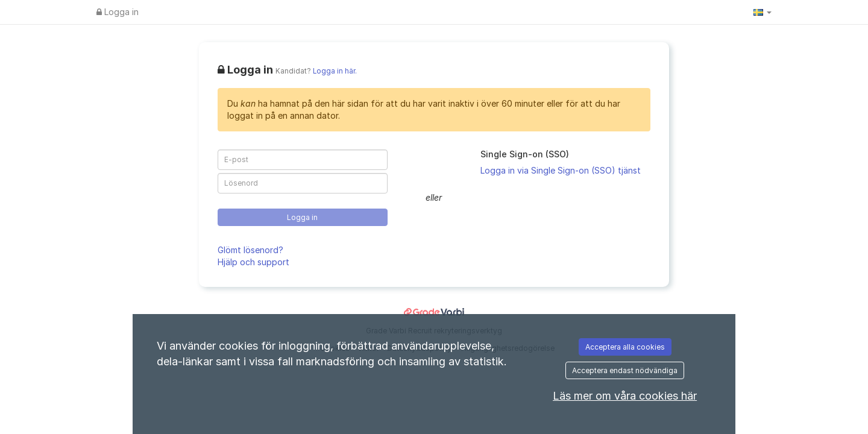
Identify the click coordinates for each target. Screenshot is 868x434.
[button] (763, 12)
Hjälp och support (253, 262)
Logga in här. (335, 71)
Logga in (118, 12)
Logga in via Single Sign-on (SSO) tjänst (561, 170)
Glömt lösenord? (250, 250)
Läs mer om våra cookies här (625, 396)
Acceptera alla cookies (625, 347)
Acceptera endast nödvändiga (625, 370)
